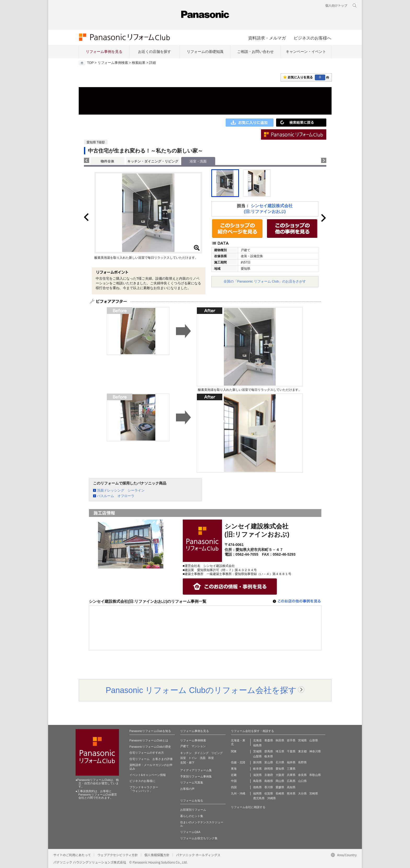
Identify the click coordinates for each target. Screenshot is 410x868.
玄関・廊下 (187, 763)
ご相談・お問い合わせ (255, 52)
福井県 (291, 762)
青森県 (269, 740)
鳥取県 (257, 781)
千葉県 (291, 751)
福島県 (257, 745)
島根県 (269, 781)
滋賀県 (257, 775)
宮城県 (302, 740)
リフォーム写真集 (192, 782)
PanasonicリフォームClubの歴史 (150, 747)
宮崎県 (314, 793)
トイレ (193, 758)
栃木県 (269, 756)
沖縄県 (272, 798)
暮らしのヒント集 (192, 816)
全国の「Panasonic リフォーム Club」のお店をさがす (265, 281)
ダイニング (201, 753)
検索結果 (139, 63)
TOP (90, 63)
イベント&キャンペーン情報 (148, 775)
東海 (234, 769)
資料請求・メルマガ (267, 38)
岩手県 (291, 740)
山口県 (302, 781)
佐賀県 (269, 793)
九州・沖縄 (238, 793)
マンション (199, 746)
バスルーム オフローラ (116, 496)
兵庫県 (291, 775)
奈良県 (302, 775)
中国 (234, 781)
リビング (217, 753)
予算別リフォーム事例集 (196, 776)
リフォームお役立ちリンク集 (199, 838)
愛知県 (280, 769)
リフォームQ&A (190, 832)
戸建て (184, 746)
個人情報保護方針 (157, 855)
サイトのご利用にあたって (72, 855)
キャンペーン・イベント (306, 52)
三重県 (291, 769)
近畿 (234, 775)
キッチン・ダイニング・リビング (153, 161)
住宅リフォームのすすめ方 (147, 753)
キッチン (186, 753)
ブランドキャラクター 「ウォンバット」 (144, 789)
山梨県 (257, 756)
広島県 (291, 781)
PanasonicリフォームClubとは (149, 740)
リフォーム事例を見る (104, 52)
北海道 (257, 740)
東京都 (302, 751)
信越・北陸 (238, 762)
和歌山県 (315, 775)
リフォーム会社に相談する (248, 807)
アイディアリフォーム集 (196, 770)
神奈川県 (315, 751)
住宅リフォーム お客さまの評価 (151, 759)
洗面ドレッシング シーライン (121, 490)
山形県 (314, 740)
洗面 (203, 758)
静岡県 (269, 769)
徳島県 (257, 787)
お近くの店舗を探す (155, 52)
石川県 (280, 762)
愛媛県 (280, 787)
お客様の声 (187, 789)
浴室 (183, 758)
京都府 (269, 775)
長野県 (302, 762)
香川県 (269, 787)
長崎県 (280, 793)
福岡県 (257, 793)
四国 (234, 787)
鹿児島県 (259, 798)
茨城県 (257, 751)
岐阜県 (257, 769)
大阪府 (280, 775)
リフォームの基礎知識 (205, 52)
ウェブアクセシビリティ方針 (118, 855)
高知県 (291, 787)
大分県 (302, 793)
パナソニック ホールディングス (198, 855)
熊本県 (291, 793)
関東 (234, 751)
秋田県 (280, 740)
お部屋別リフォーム (193, 810)
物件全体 (107, 161)
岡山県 (280, 781)
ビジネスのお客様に (142, 781)
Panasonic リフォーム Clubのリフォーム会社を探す (201, 690)
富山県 (269, 762)
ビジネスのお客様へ (312, 38)
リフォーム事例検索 (113, 63)
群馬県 (269, 751)
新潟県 (257, 762)
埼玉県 (280, 751)
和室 (211, 758)
